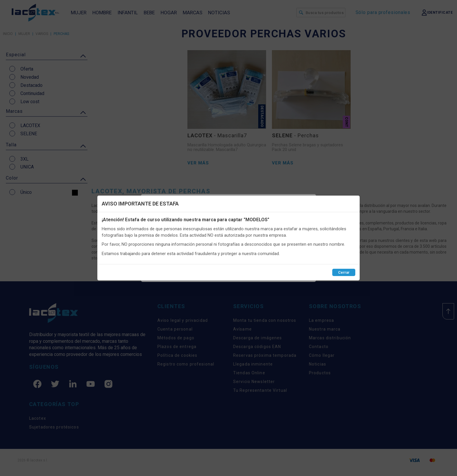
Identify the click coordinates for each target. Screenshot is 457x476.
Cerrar (344, 272)
